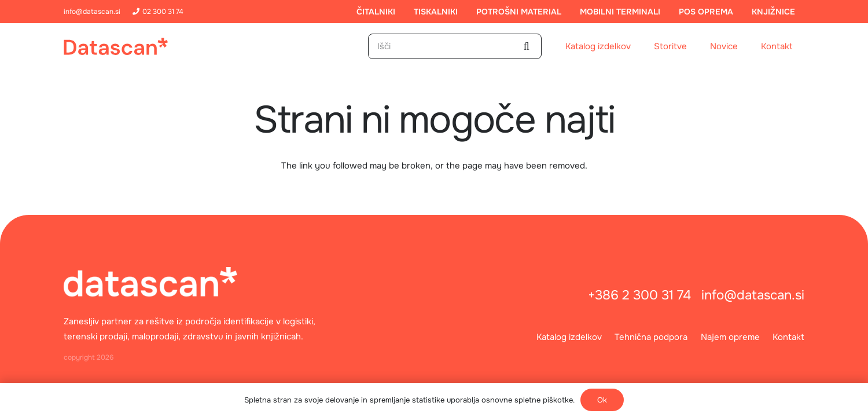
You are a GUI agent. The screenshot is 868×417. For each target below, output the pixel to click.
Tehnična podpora (651, 337)
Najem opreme (730, 337)
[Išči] (455, 46)
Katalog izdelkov (569, 337)
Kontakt (788, 337)
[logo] (116, 46)
